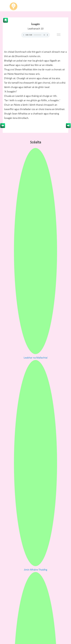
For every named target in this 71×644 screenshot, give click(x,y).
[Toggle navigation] (59, 35)
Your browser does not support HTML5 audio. (35, 35)
